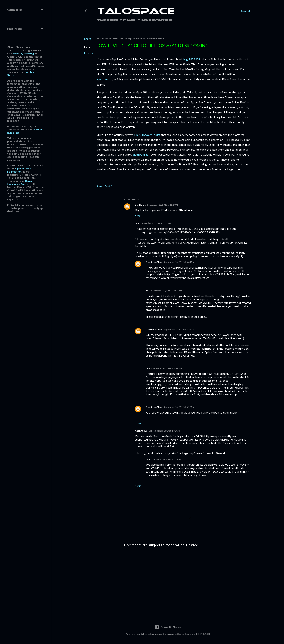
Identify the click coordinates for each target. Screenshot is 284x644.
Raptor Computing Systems (20, 182)
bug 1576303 (192, 59)
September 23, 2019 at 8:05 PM (179, 262)
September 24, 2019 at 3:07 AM (167, 459)
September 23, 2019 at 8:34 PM (179, 329)
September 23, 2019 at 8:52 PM (179, 407)
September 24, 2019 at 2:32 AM (164, 430)
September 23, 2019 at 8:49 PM (166, 368)
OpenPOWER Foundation (19, 170)
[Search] (246, 11)
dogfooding (140, 154)
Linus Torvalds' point (147, 134)
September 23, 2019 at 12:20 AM (163, 204)
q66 (137, 223)
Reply (138, 216)
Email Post (110, 186)
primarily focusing (23, 53)
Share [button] (88, 39)
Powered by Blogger (168, 627)
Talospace (136, 12)
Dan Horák (140, 204)
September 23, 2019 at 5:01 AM (156, 223)
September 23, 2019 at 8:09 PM (166, 290)
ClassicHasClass (154, 262)
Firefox (89, 53)
